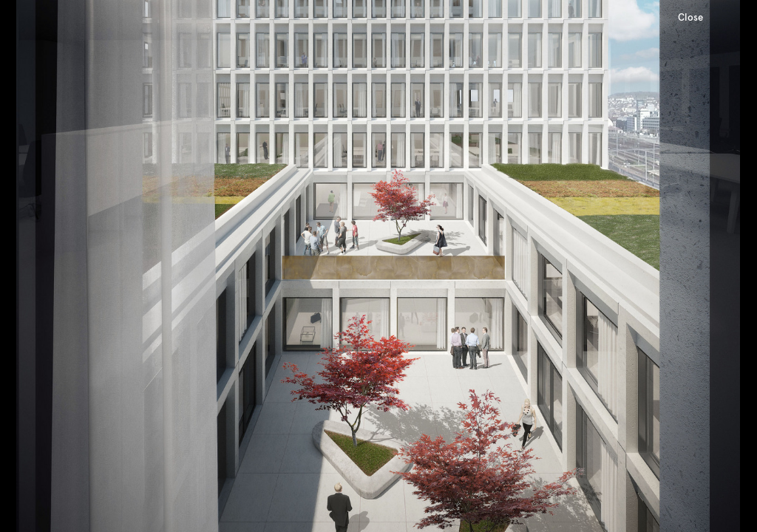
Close (690, 17)
